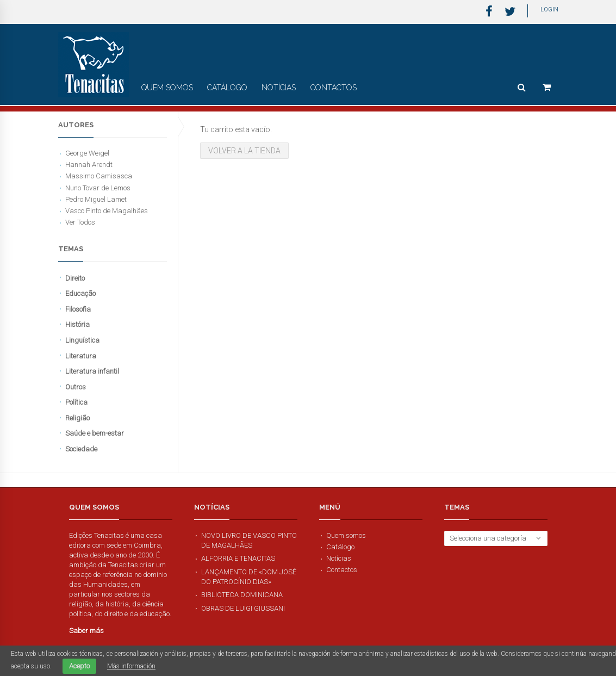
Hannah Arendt (89, 165)
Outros (76, 387)
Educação (80, 293)
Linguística (82, 340)
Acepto (79, 666)
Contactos (334, 88)
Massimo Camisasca (99, 176)
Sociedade (81, 449)
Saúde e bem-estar (95, 433)
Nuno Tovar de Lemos (98, 188)
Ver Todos (80, 222)
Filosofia (78, 309)
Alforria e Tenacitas (238, 558)
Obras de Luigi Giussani (243, 608)
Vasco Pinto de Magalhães (107, 211)
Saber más (86, 631)
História (77, 324)
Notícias (279, 88)
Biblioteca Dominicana (242, 595)
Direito (75, 278)
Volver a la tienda (244, 151)
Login (549, 10)
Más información (131, 666)
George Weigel (87, 153)
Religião (77, 418)
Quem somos (167, 88)
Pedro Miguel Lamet (96, 199)
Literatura (81, 356)
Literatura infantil (92, 371)
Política (76, 402)
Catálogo (227, 88)
